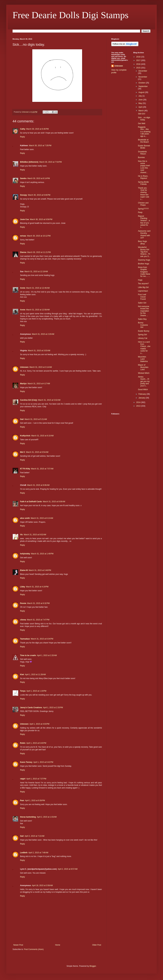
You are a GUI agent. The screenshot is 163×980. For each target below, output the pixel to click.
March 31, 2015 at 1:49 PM (42, 554)
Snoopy (24, 195)
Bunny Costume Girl (143, 325)
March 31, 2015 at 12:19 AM (36, 272)
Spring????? (143, 209)
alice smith (25, 518)
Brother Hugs (143, 264)
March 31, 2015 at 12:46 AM (38, 288)
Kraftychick (25, 436)
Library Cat (143, 338)
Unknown (24, 367)
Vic (21, 535)
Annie (23, 288)
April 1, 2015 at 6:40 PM (36, 743)
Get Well (142, 123)
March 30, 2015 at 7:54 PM (51, 162)
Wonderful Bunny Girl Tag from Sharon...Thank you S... (144, 252)
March (141, 111)
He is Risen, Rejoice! (143, 177)
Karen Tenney (26, 762)
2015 (139, 68)
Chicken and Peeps (143, 204)
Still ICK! (142, 114)
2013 (139, 406)
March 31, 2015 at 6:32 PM (38, 603)
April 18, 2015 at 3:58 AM (42, 885)
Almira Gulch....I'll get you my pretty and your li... (144, 381)
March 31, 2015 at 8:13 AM (42, 518)
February (142, 394)
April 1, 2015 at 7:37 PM (36, 779)
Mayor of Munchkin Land (143, 367)
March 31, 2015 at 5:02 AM (49, 400)
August (142, 92)
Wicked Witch (144, 373)
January (142, 398)
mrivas (23, 236)
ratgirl (23, 779)
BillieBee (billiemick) (29, 162)
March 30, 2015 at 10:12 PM (39, 236)
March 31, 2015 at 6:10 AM (42, 436)
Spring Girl (142, 335)
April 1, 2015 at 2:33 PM (53, 708)
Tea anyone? (143, 284)
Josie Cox (25, 219)
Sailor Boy (142, 319)
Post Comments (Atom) (34, 949)
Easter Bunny (144, 331)
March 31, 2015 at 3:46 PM (40, 570)
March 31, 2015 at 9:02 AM (35, 535)
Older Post (97, 945)
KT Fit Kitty (25, 469)
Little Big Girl (143, 287)
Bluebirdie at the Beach (143, 141)
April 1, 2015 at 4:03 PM (39, 724)
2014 (139, 402)
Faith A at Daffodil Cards (31, 502)
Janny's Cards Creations (31, 708)
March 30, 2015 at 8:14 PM (39, 178)
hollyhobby (25, 554)
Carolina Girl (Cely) (29, 400)
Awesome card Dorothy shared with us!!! (144, 234)
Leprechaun (143, 291)
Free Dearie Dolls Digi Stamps (71, 15)
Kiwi (22, 675)
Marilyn (23, 384)
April (141, 107)
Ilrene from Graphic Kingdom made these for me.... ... (144, 272)
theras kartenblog (28, 817)
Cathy (23, 129)
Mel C (23, 452)
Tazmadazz (25, 639)
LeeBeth (24, 853)
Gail (22, 419)
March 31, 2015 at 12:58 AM (38, 310)
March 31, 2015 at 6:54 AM (37, 452)
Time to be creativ (28, 655)
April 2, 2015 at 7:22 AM (34, 836)
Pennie (23, 603)
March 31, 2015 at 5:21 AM (36, 419)
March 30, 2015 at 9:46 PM (39, 195)
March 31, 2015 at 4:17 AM (39, 384)
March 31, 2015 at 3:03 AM (39, 351)
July (140, 96)
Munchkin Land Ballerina (143, 359)
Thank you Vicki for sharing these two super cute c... (143, 194)
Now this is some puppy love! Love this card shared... (144, 167)
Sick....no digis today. (144, 119)
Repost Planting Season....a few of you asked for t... (144, 222)
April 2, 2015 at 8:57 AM (68, 869)
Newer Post (18, 945)
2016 (139, 64)
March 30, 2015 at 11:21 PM (39, 252)
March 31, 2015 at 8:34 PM (42, 639)
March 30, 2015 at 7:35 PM (40, 146)
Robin (23, 743)
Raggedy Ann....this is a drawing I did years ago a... (144, 132)
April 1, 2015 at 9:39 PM (35, 800)
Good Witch (143, 390)
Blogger (93, 966)
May (140, 103)
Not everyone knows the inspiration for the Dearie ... (143, 311)
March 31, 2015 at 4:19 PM (37, 587)
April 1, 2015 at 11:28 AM (35, 675)
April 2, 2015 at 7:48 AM (38, 853)
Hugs (140, 280)
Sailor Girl (142, 303)
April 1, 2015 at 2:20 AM (47, 655)
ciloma (23, 620)
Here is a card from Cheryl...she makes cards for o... (144, 348)
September (143, 86)
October (142, 83)
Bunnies (141, 157)
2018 (139, 57)
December (143, 71)
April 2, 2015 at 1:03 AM (47, 817)
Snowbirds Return (142, 153)
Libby (23, 587)
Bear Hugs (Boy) (142, 242)
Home (58, 945)
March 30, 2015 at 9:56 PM (41, 219)
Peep (140, 212)
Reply (22, 137)
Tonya (23, 691)
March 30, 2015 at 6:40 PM (37, 129)
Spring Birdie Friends (143, 183)
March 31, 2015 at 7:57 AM (42, 469)
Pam (22, 800)
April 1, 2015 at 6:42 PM (43, 762)
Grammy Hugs (144, 260)
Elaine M (24, 570)
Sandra (23, 178)
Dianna (23, 252)
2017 (139, 60)
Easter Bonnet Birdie (144, 147)
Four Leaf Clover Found (142, 297)
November (143, 77)
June (141, 100)
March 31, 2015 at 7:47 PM (38, 620)
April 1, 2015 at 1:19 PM (36, 691)
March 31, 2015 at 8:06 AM (38, 485)
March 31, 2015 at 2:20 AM (43, 334)
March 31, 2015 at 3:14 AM (41, 367)
